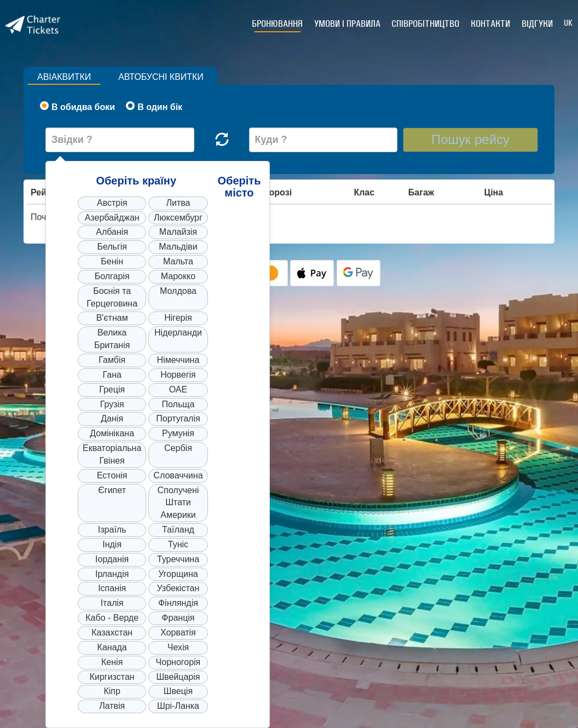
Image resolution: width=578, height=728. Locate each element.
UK (568, 23)
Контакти (491, 24)
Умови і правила (348, 24)
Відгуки (537, 24)
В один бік (154, 106)
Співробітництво (426, 24)
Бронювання (279, 24)
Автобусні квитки (161, 77)
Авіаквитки (64, 77)
